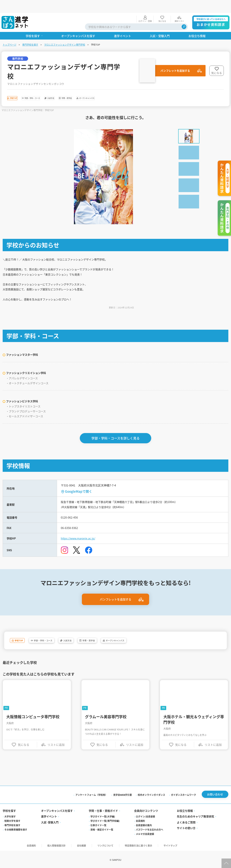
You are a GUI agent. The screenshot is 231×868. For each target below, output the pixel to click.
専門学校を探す (31, 32)
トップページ (10, 32)
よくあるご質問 (186, 820)
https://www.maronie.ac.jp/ (80, 532)
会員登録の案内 (144, 823)
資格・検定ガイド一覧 (102, 828)
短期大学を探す (13, 819)
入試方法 (87, 86)
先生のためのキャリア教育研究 (195, 815)
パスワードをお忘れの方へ (149, 828)
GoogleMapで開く (79, 482)
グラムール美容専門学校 (106, 712)
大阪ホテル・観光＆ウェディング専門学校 (194, 715)
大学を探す (10, 815)
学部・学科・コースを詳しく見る (115, 429)
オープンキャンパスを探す (57, 809)
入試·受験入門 (50, 820)
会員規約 (140, 819)
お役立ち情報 (185, 809)
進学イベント (49, 815)
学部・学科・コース (53, 86)
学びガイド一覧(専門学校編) (105, 819)
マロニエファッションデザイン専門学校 (65, 32)
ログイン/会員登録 (145, 815)
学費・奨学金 (116, 86)
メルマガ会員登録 (145, 832)
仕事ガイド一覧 (99, 823)
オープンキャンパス (152, 86)
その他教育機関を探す (16, 828)
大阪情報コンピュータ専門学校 (33, 712)
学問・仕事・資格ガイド (104, 809)
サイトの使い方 (186, 826)
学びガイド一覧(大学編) (103, 815)
